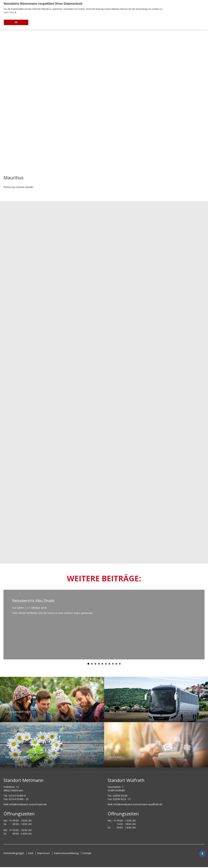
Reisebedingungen (14, 853)
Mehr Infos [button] (10, 12)
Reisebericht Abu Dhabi (33, 601)
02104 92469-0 (17, 796)
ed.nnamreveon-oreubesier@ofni (28, 804)
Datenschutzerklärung (67, 853)
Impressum (44, 853)
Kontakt (89, 853)
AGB (31, 853)
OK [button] (16, 22)
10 (120, 664)
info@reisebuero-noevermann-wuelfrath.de (138, 804)
